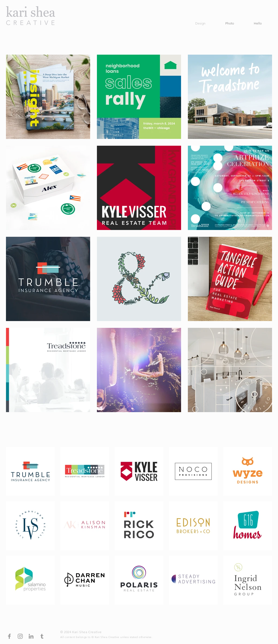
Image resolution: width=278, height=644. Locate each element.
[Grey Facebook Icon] (9, 636)
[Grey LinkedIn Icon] (31, 636)
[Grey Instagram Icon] (20, 636)
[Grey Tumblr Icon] (42, 636)
